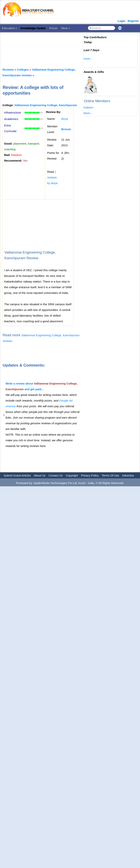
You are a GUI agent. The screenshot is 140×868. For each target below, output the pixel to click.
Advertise (128, 475)
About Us (40, 475)
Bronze (66, 129)
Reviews (8, 70)
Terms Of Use (111, 475)
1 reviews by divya (52, 177)
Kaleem (89, 107)
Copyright (72, 475)
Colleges (23, 70)
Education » (9, 28)
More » (66, 28)
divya (65, 119)
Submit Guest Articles (17, 475)
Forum (53, 28)
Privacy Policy (90, 475)
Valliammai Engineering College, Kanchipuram (46, 105)
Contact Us (56, 475)
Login (122, 21)
